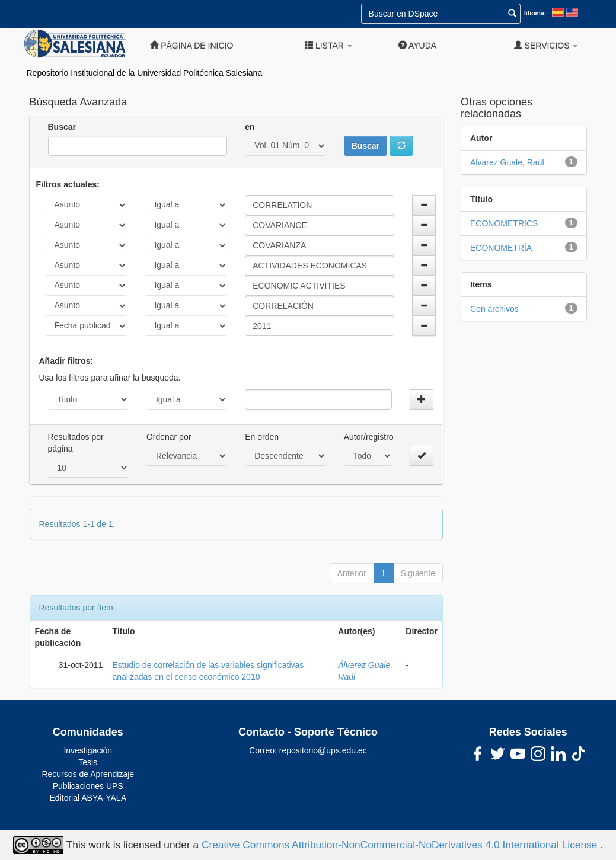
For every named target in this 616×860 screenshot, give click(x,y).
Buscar (62, 127)
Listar (328, 45)
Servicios (546, 45)
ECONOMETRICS (504, 223)
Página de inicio (191, 45)
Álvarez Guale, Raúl (507, 162)
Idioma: (535, 13)
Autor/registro (369, 437)
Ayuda (417, 45)
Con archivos (494, 309)
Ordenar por (169, 437)
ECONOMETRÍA (501, 248)
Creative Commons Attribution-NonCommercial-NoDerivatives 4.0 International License (401, 845)
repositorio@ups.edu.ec (323, 750)
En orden (262, 437)
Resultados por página (76, 443)
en (250, 127)
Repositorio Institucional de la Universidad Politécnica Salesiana (145, 73)
